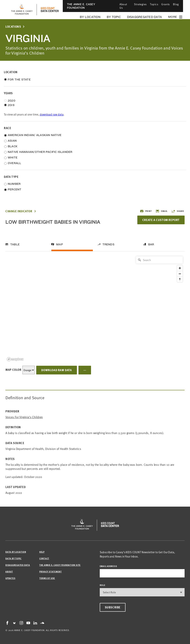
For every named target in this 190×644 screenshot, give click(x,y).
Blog (176, 4)
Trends (108, 244)
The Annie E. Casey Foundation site (60, 565)
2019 (11, 105)
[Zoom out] (180, 274)
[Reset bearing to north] (180, 279)
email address (108, 566)
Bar (151, 244)
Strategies (140, 4)
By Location (90, 17)
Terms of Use (47, 578)
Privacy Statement (51, 572)
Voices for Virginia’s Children (24, 417)
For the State (19, 80)
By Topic (114, 17)
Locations (13, 27)
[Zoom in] (180, 268)
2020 (12, 101)
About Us (123, 6)
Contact (44, 558)
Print (146, 211)
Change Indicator (19, 211)
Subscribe (113, 607)
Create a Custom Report (161, 220)
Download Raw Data (56, 370)
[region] (95, 309)
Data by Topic (13, 558)
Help (42, 552)
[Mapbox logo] (15, 359)
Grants (165, 4)
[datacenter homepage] (50, 10)
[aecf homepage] (22, 10)
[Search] (159, 260)
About (9, 572)
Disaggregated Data (144, 17)
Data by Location (16, 552)
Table (15, 244)
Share (178, 211)
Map (60, 244)
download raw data (52, 114)
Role (103, 585)
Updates (10, 578)
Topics (154, 4)
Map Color (13, 370)
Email (162, 211)
